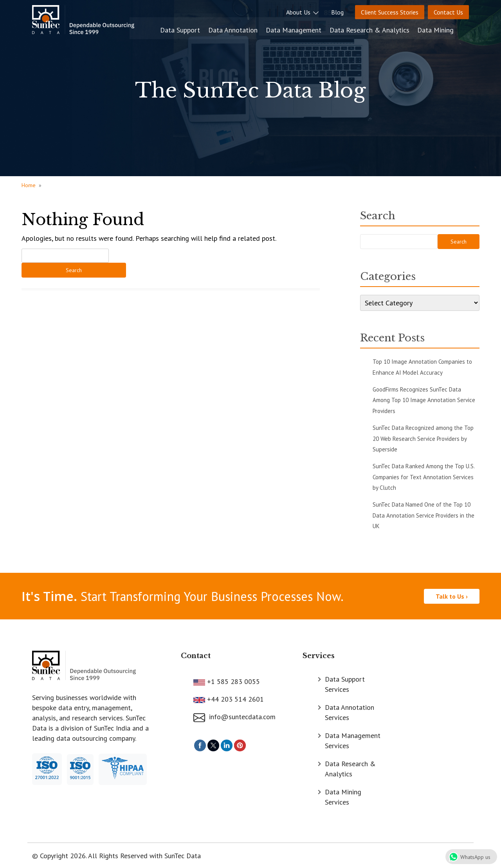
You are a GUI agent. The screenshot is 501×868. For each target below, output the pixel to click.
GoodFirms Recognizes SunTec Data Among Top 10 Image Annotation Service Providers (424, 400)
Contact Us (448, 12)
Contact (196, 655)
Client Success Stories (390, 12)
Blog (337, 12)
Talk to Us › (452, 596)
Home (29, 185)
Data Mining (451, 28)
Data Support (198, 28)
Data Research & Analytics (385, 28)
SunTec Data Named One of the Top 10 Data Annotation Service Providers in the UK (424, 515)
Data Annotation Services (350, 712)
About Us (303, 12)
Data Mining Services (343, 796)
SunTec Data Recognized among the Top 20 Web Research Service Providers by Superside (423, 439)
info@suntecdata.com (234, 716)
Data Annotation (250, 28)
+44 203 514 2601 (234, 698)
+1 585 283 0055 (232, 681)
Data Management (310, 28)
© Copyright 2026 (59, 855)
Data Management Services (353, 740)
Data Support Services (345, 683)
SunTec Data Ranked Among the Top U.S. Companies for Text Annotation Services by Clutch (424, 477)
